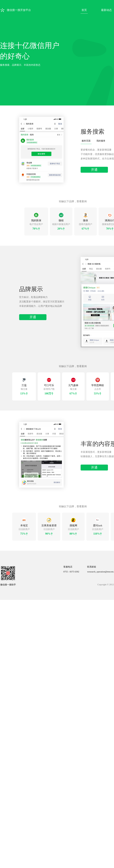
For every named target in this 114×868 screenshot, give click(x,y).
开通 (94, 168)
